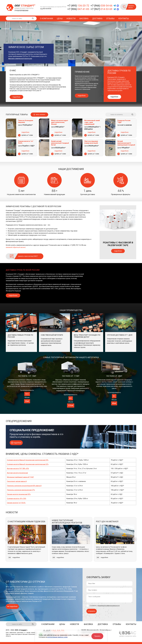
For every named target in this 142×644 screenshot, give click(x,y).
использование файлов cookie (57, 637)
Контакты (124, 19)
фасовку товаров (27, 593)
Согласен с (105, 606)
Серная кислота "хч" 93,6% (26, 142)
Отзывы (110, 19)
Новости (71, 19)
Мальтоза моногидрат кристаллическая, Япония (60, 122)
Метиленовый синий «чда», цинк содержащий (92, 122)
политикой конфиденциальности (109, 606)
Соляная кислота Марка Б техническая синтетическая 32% (28, 464)
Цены (60, 19)
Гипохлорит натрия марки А (17, 481)
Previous (7, 539)
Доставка (97, 19)
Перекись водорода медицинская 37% (21, 490)
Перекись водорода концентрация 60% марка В (24, 486)
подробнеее (13, 295)
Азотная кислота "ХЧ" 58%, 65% (18, 469)
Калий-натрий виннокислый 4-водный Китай (60, 143)
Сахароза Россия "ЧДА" (124, 121)
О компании (46, 19)
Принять (97, 636)
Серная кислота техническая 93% (19, 494)
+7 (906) (78, 9)
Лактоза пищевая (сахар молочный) (91, 142)
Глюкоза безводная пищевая (26, 121)
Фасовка (84, 19)
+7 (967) (101, 9)
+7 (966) (101, 6)
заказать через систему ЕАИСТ (28, 256)
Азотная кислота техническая (17, 473)
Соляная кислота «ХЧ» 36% (17, 499)
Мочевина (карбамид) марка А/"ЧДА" (20, 477)
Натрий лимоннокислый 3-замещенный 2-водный (126, 143)
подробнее (16, 97)
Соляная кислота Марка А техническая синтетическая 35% (28, 460)
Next (135, 539)
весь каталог (41, 114)
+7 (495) (78, 6)
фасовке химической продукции (20, 59)
